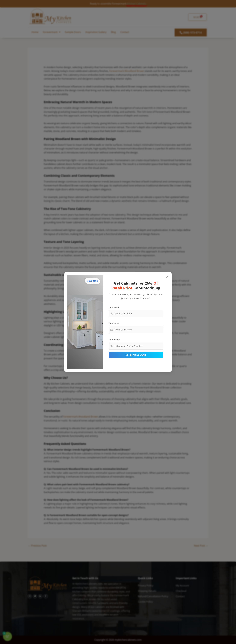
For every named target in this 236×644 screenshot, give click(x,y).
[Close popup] (167, 277)
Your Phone (114, 339)
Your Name (114, 307)
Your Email (114, 323)
